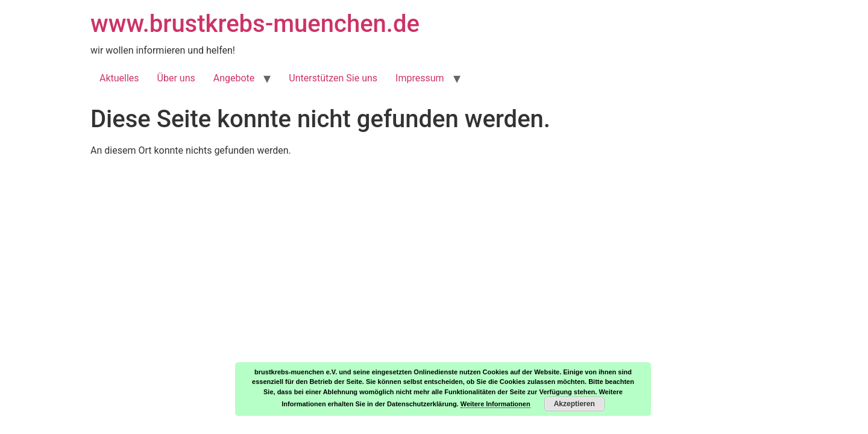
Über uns (176, 78)
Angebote (234, 78)
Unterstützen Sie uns (333, 78)
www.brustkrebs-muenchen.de (255, 24)
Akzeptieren (574, 404)
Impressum (420, 78)
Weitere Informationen (495, 404)
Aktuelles (119, 78)
